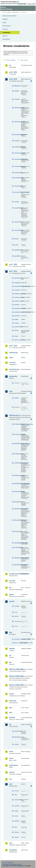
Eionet (10, 12)
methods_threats (18, 297)
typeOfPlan (18, 256)
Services (5, 36)
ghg (11, 632)
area (16, 795)
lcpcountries (18, 731)
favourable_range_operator (18, 286)
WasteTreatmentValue (18, 565)
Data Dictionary (16, 12)
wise (11, 843)
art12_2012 (13, 72)
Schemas (5, 29)
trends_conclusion (18, 340)
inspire (12, 694)
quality (16, 319)
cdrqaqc (17, 91)
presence (17, 316)
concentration (18, 800)
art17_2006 (13, 264)
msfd (11, 751)
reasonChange (18, 208)
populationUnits (18, 178)
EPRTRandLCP (15, 415)
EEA (10, 2)
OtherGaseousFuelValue (18, 509)
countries (17, 99)
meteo (16, 816)
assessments (18, 278)
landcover (13, 701)
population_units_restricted (18, 312)
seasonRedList (18, 230)
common (12, 362)
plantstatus (18, 737)
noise (11, 758)
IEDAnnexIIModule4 (15, 685)
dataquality (13, 376)
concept (17, 606)
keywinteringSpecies (18, 135)
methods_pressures (18, 294)
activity (17, 398)
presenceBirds (18, 186)
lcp (10, 724)
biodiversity (13, 353)
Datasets (5, 19)
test (10, 779)
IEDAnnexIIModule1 (15, 669)
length (16, 811)
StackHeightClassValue (18, 543)
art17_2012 (13, 271)
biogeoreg (17, 283)
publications (14, 765)
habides (12, 649)
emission (17, 806)
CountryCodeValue (18, 434)
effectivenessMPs (18, 108)
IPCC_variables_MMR (18, 643)
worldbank (13, 850)
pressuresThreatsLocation (18, 192)
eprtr (11, 391)
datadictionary (14, 369)
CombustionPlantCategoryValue (18, 424)
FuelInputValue (18, 454)
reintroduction (18, 327)
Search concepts (24, 60)
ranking (17, 202)
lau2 (11, 713)
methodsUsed (18, 173)
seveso (12, 772)
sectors (17, 744)
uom (11, 784)
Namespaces (6, 39)
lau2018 (12, 718)
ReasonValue (18, 531)
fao (10, 588)
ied (10, 662)
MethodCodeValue (18, 492)
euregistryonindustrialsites (15, 574)
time (16, 827)
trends (16, 245)
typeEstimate (18, 250)
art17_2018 (13, 346)
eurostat (12, 581)
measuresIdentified (18, 147)
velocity (17, 832)
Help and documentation (9, 16)
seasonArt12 (18, 222)
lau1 (11, 708)
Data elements (7, 26)
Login (22, 4)
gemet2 (12, 601)
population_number (18, 308)
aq (10, 65)
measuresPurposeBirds (18, 159)
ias (10, 655)
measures (17, 141)
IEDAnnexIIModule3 (15, 676)
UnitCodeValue (18, 548)
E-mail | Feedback (8, 863)
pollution (17, 305)
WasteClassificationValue (18, 558)
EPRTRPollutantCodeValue (18, 444)
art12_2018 (13, 79)
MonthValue (18, 502)
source (16, 616)
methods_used (18, 301)
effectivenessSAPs (18, 122)
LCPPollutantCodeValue (18, 463)
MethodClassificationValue (18, 484)
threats (16, 239)
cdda (11, 358)
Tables (4, 23)
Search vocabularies (11, 60)
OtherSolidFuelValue (18, 520)
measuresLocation (18, 153)
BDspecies (18, 86)
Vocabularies (6, 33)
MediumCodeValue (18, 475)
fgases (12, 594)
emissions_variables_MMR (18, 639)
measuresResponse (18, 166)
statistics (17, 821)
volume (17, 837)
